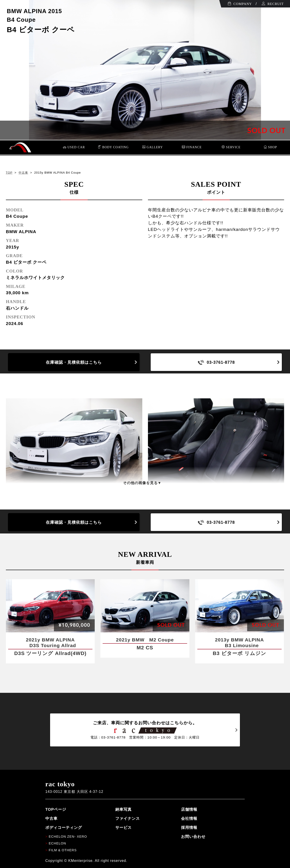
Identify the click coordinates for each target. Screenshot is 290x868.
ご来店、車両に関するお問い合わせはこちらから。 (145, 730)
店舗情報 (189, 809)
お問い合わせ (193, 837)
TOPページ (56, 809)
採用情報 (189, 827)
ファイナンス (128, 818)
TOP (9, 173)
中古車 (23, 173)
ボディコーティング (64, 827)
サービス (123, 827)
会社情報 (189, 818)
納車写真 (123, 809)
